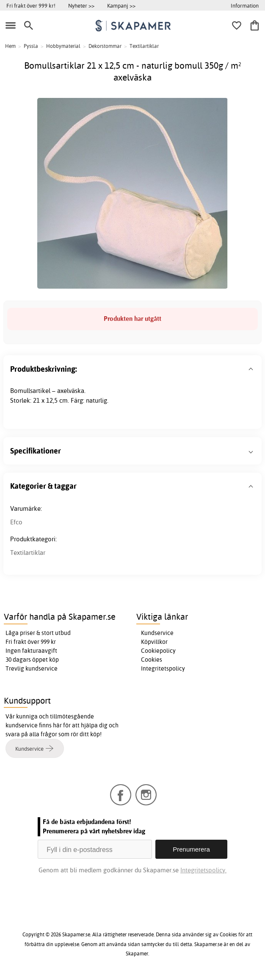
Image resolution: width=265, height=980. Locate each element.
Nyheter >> (81, 6)
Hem (10, 46)
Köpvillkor (154, 642)
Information (245, 6)
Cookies (152, 660)
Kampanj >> (121, 6)
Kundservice (157, 633)
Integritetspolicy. (203, 870)
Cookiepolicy (158, 651)
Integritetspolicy (163, 668)
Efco (16, 522)
